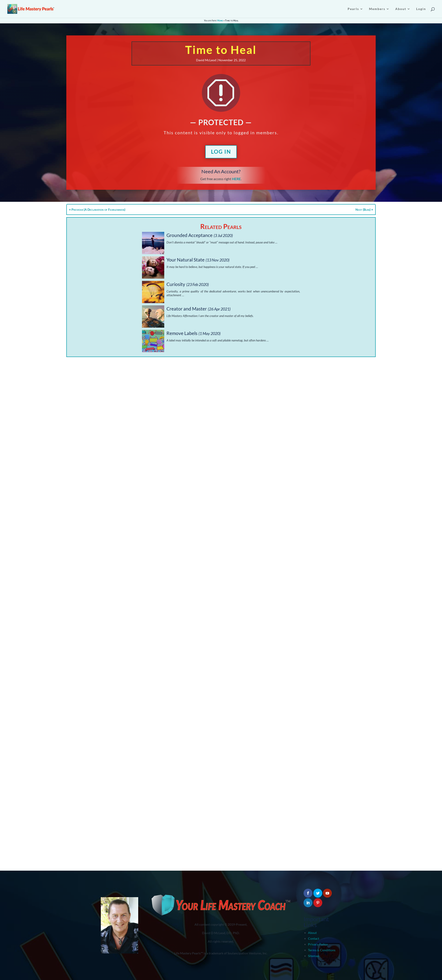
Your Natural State (186, 260)
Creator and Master (187, 309)
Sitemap (314, 956)
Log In (221, 152)
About (312, 933)
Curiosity (176, 284)
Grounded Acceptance (190, 235)
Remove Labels (182, 333)
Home (220, 20)
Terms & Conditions (322, 950)
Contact (314, 938)
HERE (236, 179)
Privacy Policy (318, 944)
